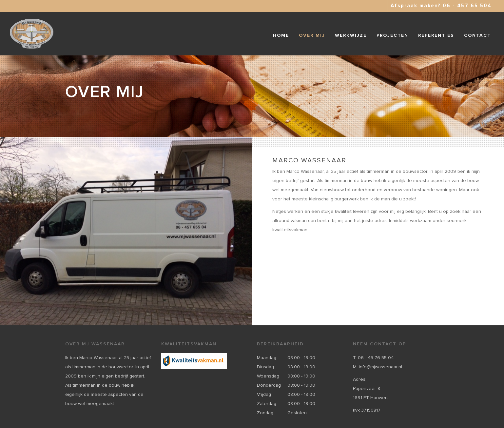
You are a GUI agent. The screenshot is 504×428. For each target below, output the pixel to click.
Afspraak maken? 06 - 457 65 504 (441, 6)
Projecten (392, 35)
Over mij (312, 35)
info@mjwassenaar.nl (380, 367)
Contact (477, 35)
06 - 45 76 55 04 (376, 358)
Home (281, 35)
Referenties (436, 35)
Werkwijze (351, 35)
